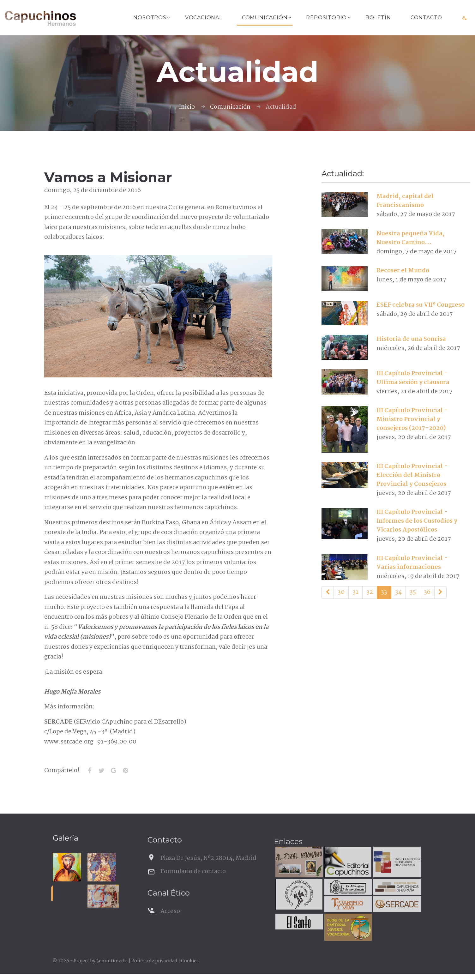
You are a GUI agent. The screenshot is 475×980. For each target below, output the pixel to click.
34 (398, 592)
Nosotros (150, 18)
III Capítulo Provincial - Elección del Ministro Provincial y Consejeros (412, 475)
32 (370, 592)
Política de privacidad (154, 961)
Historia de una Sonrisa (411, 339)
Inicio (187, 107)
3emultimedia (112, 961)
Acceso (170, 927)
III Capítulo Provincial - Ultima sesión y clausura (413, 378)
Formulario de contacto (193, 887)
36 (427, 592)
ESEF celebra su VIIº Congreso (421, 305)
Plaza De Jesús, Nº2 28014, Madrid (208, 874)
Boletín (378, 18)
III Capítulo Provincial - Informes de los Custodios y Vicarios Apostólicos (417, 521)
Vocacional (204, 18)
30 (341, 592)
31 (355, 592)
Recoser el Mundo (403, 271)
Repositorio (326, 18)
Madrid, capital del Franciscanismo (405, 201)
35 (413, 592)
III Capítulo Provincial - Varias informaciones (412, 563)
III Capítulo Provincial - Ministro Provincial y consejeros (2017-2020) (412, 419)
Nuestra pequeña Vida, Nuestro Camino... (411, 238)
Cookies (190, 961)
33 (384, 592)
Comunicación (265, 18)
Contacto (426, 18)
